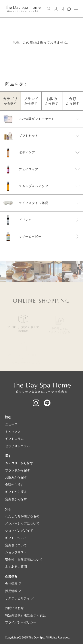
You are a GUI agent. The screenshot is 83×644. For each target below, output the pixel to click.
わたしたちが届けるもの (22, 516)
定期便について (16, 545)
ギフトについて (16, 538)
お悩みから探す (16, 477)
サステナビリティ (19, 598)
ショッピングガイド (19, 531)
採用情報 (13, 591)
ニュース (11, 424)
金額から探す (14, 485)
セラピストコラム (18, 446)
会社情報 (13, 584)
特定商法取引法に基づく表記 (25, 615)
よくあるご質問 (16, 567)
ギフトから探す (16, 492)
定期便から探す (16, 499)
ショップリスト (16, 552)
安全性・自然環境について (24, 559)
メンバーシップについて (22, 523)
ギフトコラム (14, 439)
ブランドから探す (18, 470)
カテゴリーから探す (19, 463)
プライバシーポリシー (21, 622)
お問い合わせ (14, 608)
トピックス (13, 432)
